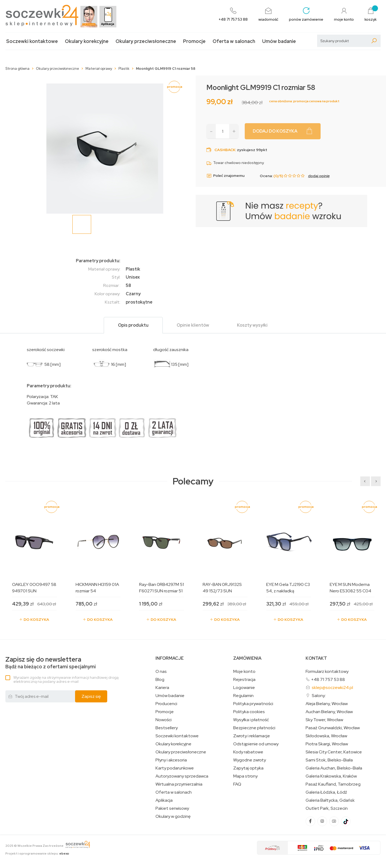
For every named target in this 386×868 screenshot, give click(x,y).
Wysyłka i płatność (251, 720)
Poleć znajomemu (225, 176)
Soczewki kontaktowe (32, 41)
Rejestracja (244, 680)
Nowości (164, 720)
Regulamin (243, 696)
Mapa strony (245, 776)
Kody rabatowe (248, 752)
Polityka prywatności (253, 704)
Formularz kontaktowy (327, 671)
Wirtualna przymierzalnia (179, 784)
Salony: (319, 696)
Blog (160, 680)
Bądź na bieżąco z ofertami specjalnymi (51, 663)
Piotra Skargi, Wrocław (327, 744)
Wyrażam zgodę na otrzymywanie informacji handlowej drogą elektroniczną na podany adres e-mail (66, 679)
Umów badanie (279, 41)
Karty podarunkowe (175, 768)
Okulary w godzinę (173, 816)
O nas (161, 672)
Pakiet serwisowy (172, 808)
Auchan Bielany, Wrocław (329, 712)
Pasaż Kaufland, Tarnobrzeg (333, 784)
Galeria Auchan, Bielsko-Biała (334, 768)
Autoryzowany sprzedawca (182, 776)
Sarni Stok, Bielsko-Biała (329, 760)
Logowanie (244, 688)
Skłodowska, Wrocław (326, 736)
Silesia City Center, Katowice (334, 752)
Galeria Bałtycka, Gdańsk (330, 800)
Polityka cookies (249, 712)
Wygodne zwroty (250, 760)
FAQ (237, 784)
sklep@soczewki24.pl (332, 688)
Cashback (225, 150)
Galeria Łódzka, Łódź (326, 792)
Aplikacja (164, 800)
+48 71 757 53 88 (328, 679)
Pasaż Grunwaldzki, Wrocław (333, 728)
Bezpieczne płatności (254, 728)
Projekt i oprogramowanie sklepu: (37, 854)
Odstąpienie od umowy (256, 744)
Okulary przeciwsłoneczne (146, 41)
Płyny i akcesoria (171, 760)
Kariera (162, 688)
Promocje (194, 41)
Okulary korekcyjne (87, 41)
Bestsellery (167, 728)
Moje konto (244, 672)
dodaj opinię (319, 176)
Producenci (166, 704)
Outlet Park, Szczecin (327, 808)
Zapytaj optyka (248, 768)
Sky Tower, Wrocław (324, 720)
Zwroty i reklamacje (252, 736)
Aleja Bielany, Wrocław (327, 704)
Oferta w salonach (234, 41)
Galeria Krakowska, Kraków (331, 776)
